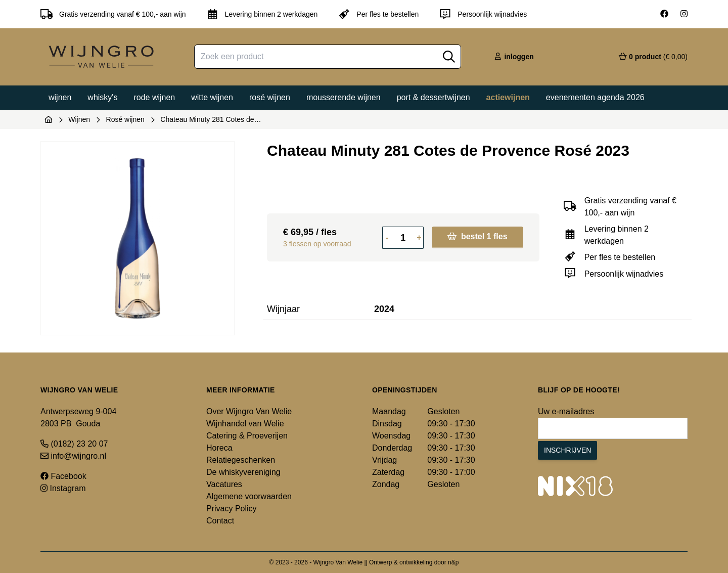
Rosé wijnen (270, 97)
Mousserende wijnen (344, 97)
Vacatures (224, 484)
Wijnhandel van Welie (245, 424)
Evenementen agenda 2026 (595, 97)
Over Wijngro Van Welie (249, 411)
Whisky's (102, 97)
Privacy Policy (232, 509)
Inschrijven (567, 450)
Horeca (219, 448)
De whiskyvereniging (243, 472)
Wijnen (60, 97)
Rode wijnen (154, 97)
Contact (220, 521)
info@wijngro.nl (73, 456)
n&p (453, 562)
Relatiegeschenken (241, 460)
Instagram (63, 488)
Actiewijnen (508, 97)
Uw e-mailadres (566, 411)
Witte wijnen (212, 97)
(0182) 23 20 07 (74, 444)
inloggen (514, 57)
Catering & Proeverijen (247, 436)
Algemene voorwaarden (249, 496)
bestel (477, 236)
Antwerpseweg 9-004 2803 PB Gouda (78, 417)
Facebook (63, 476)
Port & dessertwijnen (434, 97)
